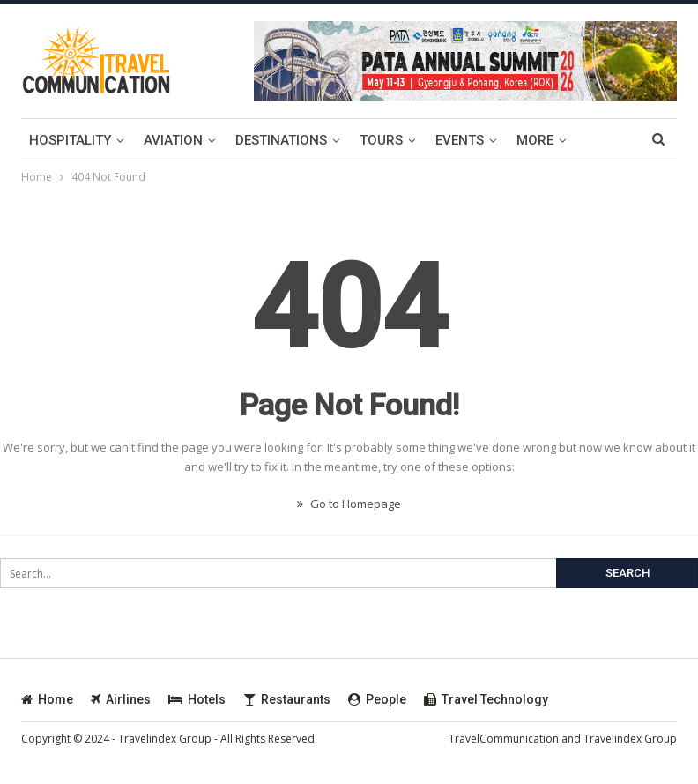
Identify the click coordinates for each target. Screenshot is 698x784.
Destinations (281, 140)
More (535, 140)
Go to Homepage (349, 504)
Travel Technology (486, 699)
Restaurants (287, 699)
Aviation (173, 140)
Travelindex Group (630, 739)
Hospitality (70, 140)
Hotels (197, 699)
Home (47, 699)
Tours (381, 140)
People (377, 699)
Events (460, 140)
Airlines (121, 699)
